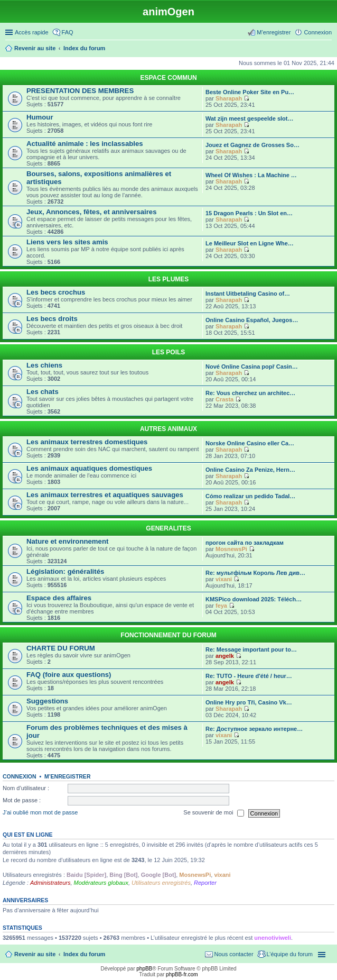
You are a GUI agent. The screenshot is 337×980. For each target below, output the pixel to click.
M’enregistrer (68, 776)
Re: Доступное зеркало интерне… (254, 729)
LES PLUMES (169, 279)
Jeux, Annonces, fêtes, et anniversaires (92, 212)
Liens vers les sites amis (67, 242)
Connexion (20, 776)
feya (221, 606)
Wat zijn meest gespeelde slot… (249, 118)
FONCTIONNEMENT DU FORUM (168, 635)
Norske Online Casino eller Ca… (250, 443)
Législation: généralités (65, 571)
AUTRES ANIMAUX (168, 429)
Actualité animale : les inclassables (85, 144)
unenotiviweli (273, 938)
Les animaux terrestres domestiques (87, 442)
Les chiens (44, 365)
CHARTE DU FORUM (61, 648)
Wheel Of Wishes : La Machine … (251, 175)
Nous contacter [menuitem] (234, 954)
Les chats (43, 392)
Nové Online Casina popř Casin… (252, 367)
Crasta (224, 399)
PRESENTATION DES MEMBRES (80, 91)
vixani (224, 579)
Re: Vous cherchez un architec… (250, 393)
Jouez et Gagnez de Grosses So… (252, 145)
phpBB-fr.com (182, 974)
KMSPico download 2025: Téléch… (254, 599)
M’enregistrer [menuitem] (274, 32)
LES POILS (169, 352)
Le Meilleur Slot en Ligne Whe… (250, 243)
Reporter (205, 883)
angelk (225, 656)
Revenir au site (35, 954)
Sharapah (229, 98)
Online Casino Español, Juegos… (252, 320)
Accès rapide (32, 32)
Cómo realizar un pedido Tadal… (250, 496)
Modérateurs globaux (101, 883)
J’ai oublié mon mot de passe (40, 813)
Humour (40, 117)
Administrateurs (50, 883)
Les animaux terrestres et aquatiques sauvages (105, 495)
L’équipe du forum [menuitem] (290, 954)
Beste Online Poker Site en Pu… (250, 92)
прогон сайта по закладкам (245, 543)
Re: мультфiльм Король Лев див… (255, 573)
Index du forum (84, 954)
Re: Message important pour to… (251, 649)
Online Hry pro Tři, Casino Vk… (249, 702)
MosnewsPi (231, 549)
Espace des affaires (59, 598)
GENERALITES (168, 528)
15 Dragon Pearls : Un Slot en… (249, 213)
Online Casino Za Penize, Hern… (250, 470)
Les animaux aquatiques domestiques (89, 468)
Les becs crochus (56, 292)
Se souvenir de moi (213, 813)
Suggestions (47, 701)
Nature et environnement (67, 541)
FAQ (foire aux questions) (69, 675)
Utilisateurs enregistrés (161, 883)
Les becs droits (52, 319)
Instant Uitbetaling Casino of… (248, 294)
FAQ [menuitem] (68, 32)
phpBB (144, 969)
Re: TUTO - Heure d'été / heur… (249, 676)
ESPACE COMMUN (168, 78)
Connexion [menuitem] (318, 32)
